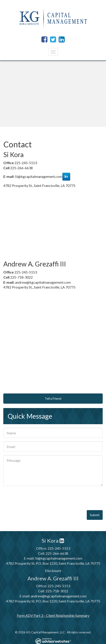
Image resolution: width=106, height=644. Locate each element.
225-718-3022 (57, 591)
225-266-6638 (57, 553)
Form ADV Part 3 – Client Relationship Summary (53, 615)
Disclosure (53, 571)
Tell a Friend (53, 398)
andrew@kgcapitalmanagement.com (43, 282)
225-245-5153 (59, 548)
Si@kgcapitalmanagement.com (59, 558)
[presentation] (37, 498)
